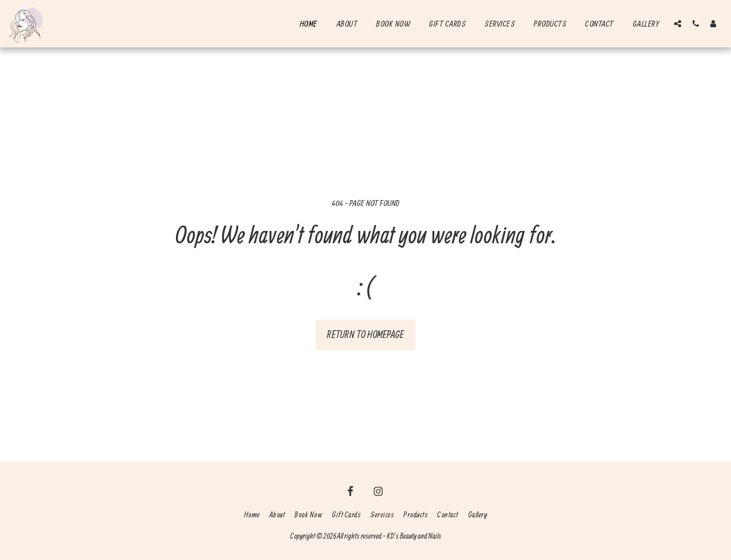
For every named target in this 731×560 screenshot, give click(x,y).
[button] (678, 24)
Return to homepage (366, 334)
